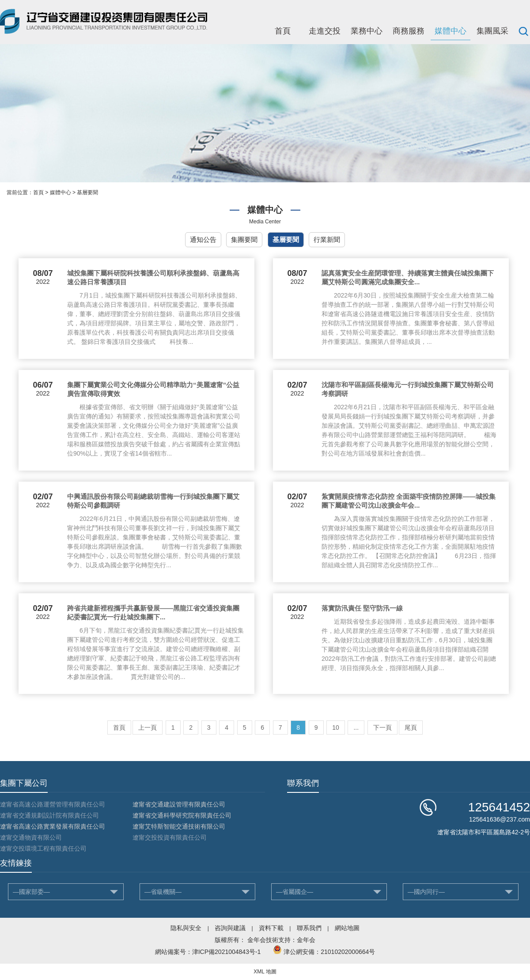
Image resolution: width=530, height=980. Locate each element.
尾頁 (411, 727)
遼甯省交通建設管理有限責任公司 (179, 804)
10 (336, 727)
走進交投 (325, 31)
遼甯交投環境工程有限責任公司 (43, 848)
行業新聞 (327, 239)
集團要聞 (244, 239)
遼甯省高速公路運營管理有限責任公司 (53, 804)
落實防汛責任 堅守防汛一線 (362, 608)
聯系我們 (309, 928)
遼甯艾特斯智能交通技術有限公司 (179, 826)
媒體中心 (450, 31)
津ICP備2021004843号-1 (227, 952)
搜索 (523, 31)
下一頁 (382, 727)
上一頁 (148, 727)
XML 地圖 (265, 972)
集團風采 (492, 31)
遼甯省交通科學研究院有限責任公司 (182, 815)
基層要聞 (87, 192)
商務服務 (409, 31)
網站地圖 (347, 928)
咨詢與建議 (230, 928)
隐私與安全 (186, 928)
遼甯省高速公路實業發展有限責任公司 (53, 826)
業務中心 (367, 31)
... (356, 727)
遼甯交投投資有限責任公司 (170, 837)
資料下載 (271, 928)
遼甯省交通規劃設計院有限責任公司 (49, 815)
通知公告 (203, 239)
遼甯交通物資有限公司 (31, 837)
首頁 (283, 31)
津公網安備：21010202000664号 (329, 952)
